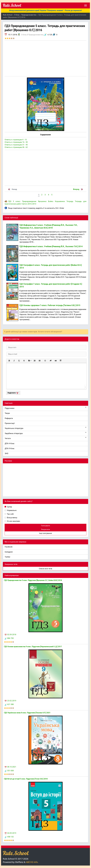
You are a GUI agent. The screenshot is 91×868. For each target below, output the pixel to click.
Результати (45, 529)
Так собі (10, 514)
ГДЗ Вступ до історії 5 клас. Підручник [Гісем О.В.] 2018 (26, 779)
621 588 (9, 704)
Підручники (45, 408)
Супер (9, 507)
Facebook (9, 547)
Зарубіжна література (45, 433)
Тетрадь (70, 201)
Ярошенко (42, 201)
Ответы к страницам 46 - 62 (16, 147)
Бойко (51, 201)
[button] (9, 361)
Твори (7, 413)
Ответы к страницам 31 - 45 (16, 145)
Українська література (45, 428)
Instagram (9, 552)
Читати (45, 438)
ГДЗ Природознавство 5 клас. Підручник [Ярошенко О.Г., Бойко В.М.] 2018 (33, 580)
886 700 (9, 638)
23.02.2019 (10, 701)
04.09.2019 (10, 833)
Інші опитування (45, 533)
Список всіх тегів (45, 569)
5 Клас (24, 35)
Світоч (25, 204)
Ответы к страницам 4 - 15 (16, 140)
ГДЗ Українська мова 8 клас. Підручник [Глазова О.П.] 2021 (27, 713)
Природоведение (29, 201)
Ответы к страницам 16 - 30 (16, 142)
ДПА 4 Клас (10, 443)
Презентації (10, 423)
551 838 (9, 771)
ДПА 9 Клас (10, 448)
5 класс (17, 201)
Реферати (9, 418)
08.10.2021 (10, 767)
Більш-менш (12, 518)
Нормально (12, 510)
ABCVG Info (32, 862)
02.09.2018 (10, 635)
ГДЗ (10, 201)
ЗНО (7, 453)
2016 (30, 204)
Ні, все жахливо (13, 521)
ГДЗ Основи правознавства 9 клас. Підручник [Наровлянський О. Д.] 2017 (33, 647)
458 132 (9, 837)
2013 (34, 204)
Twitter (7, 557)
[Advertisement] (45, 58)
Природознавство (36, 35)
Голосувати (46, 526)
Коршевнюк (60, 201)
